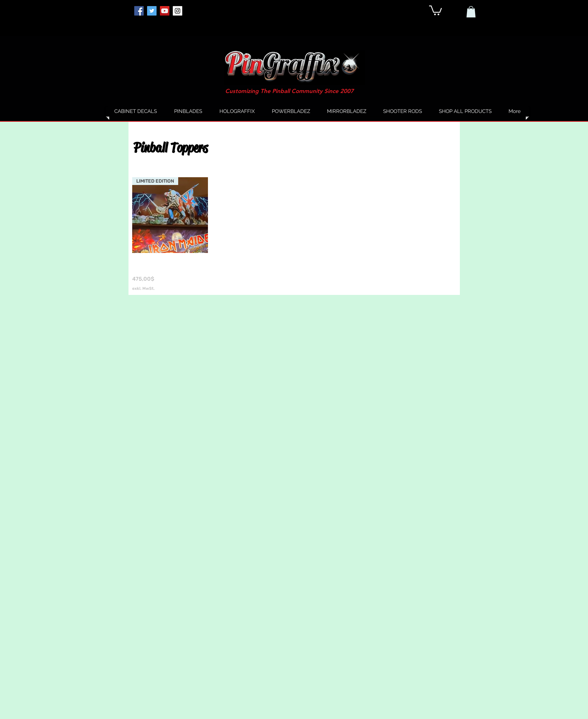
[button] (436, 10)
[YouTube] (165, 11)
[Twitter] (152, 11)
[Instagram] (178, 11)
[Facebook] (139, 11)
